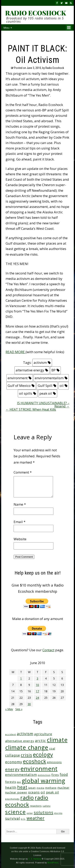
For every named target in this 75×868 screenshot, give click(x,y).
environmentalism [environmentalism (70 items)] (21, 775)
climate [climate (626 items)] (57, 740)
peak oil (46, 393)
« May (9, 709)
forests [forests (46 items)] (11, 782)
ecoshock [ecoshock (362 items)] (35, 761)
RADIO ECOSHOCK (35, 13)
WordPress (53, 863)
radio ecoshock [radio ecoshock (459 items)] (27, 801)
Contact (48, 650)
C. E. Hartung (35, 859)
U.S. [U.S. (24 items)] (23, 819)
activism (40, 362)
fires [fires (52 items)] (55, 775)
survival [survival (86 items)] (13, 818)
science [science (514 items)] (15, 812)
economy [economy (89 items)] (14, 762)
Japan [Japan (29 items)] (32, 788)
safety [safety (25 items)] (47, 806)
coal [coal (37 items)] (52, 749)
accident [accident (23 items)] (11, 734)
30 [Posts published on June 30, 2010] (29, 704)
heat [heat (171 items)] (22, 787)
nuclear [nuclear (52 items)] (63, 787)
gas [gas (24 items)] (19, 782)
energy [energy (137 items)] (12, 769)
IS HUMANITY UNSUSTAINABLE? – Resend (43, 405)
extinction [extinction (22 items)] (44, 775)
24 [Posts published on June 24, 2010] (37, 698)
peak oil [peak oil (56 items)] (52, 792)
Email (19, 522)
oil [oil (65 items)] (43, 792)
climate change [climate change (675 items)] (27, 747)
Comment (23, 472)
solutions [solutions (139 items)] (44, 812)
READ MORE (16, 352)
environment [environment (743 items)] (39, 769)
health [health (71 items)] (11, 787)
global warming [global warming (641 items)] (43, 781)
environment (18, 378)
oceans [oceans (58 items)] (34, 792)
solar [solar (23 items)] (30, 813)
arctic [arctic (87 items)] (40, 741)
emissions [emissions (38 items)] (54, 762)
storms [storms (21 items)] (58, 813)
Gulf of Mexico (19, 386)
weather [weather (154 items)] (36, 818)
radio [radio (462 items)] (27, 798)
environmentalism (49, 378)
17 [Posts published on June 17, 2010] (37, 691)
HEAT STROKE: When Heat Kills (31, 409)
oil (62, 386)
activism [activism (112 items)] (25, 734)
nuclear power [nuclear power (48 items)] (16, 792)
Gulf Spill (45, 386)
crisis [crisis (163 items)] (26, 755)
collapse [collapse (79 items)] (13, 755)
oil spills (26, 393)
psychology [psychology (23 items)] (12, 799)
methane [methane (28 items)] (51, 788)
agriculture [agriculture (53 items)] (43, 734)
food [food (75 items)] (64, 775)
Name (20, 504)
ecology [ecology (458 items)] (43, 755)
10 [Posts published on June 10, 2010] (37, 685)
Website (20, 539)
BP (53, 370)
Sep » (19, 709)
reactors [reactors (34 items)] (36, 806)
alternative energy (30, 370)
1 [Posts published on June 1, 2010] (21, 678)
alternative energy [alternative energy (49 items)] (20, 741)
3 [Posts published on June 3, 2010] (37, 678)
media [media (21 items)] (40, 788)
